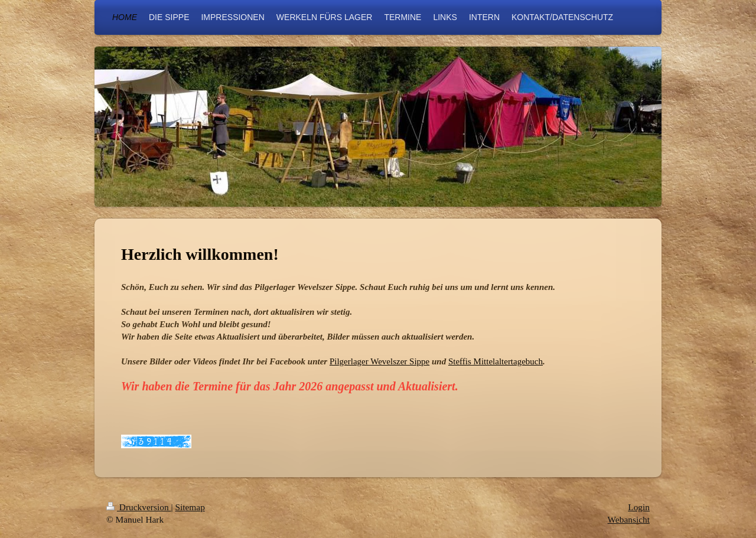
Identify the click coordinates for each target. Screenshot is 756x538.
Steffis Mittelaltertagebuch (496, 361)
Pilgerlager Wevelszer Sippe (379, 361)
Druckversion (139, 507)
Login (639, 507)
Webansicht (629, 519)
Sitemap (190, 507)
